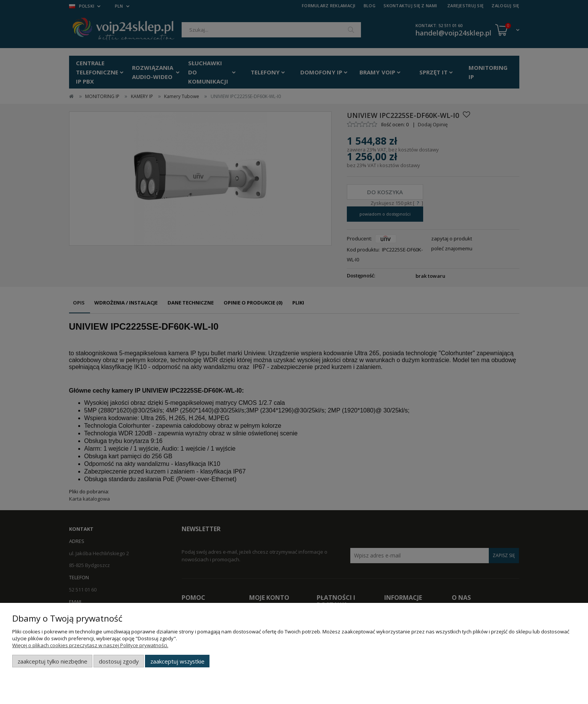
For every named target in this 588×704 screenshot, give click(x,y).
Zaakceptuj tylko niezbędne (52, 661)
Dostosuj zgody (119, 661)
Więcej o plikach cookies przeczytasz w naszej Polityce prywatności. (90, 645)
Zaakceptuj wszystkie (177, 661)
